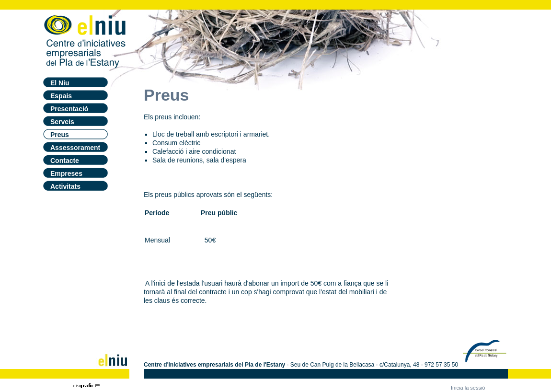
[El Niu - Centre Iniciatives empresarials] (85, 39)
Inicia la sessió (468, 388)
